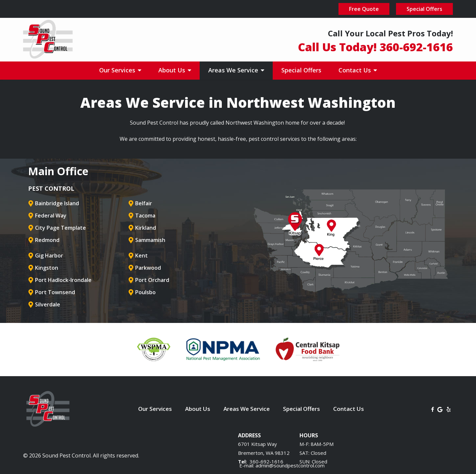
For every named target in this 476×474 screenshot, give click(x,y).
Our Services (118, 70)
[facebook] (433, 409)
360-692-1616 (266, 461)
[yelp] (449, 409)
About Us (173, 70)
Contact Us (356, 70)
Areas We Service (234, 70)
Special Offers (301, 70)
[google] (440, 409)
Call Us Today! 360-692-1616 (375, 47)
